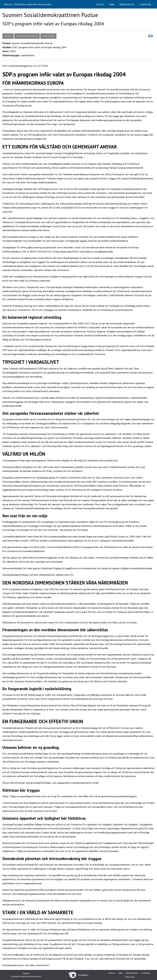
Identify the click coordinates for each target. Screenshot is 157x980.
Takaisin (8, 36)
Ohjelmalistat (127, 4)
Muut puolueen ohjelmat (27, 36)
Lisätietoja (145, 4)
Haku (112, 4)
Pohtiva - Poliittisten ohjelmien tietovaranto (28, 4)
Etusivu (100, 4)
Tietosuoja (130, 977)
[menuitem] (100, 4)
